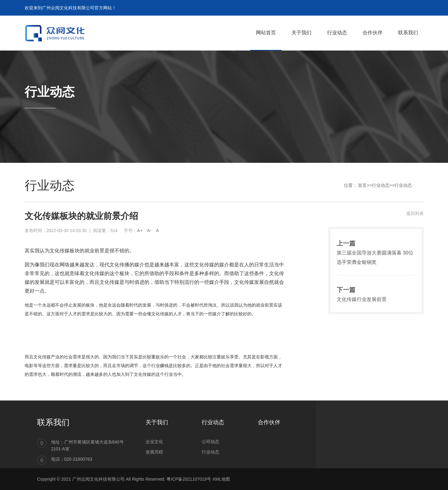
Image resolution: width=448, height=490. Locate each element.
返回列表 (415, 213)
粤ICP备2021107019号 (189, 479)
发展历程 (154, 452)
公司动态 (210, 442)
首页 (362, 185)
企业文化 (154, 442)
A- (149, 230)
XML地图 (221, 479)
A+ (140, 230)
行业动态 (381, 185)
